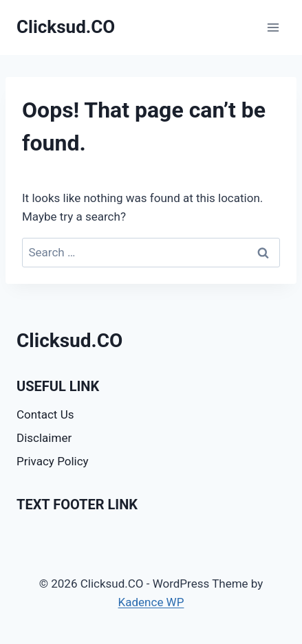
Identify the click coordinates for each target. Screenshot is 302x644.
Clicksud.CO (69, 341)
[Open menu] (273, 27)
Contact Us (45, 414)
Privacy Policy (53, 461)
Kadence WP (151, 602)
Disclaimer (44, 438)
